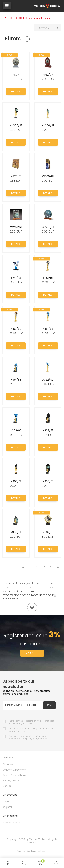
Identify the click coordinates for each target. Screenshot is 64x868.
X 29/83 (16, 278)
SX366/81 (48, 125)
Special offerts (11, 823)
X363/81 (48, 431)
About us (8, 764)
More (29, 653)
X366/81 (16, 532)
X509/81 (48, 532)
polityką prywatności (37, 739)
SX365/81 (16, 125)
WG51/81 (16, 227)
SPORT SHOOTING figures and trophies (29, 18)
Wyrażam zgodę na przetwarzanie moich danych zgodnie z (29, 738)
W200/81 (48, 176)
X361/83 (48, 329)
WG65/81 (48, 227)
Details (16, 91)
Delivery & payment (14, 770)
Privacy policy (11, 781)
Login (6, 802)
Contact (8, 786)
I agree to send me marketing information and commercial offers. (31, 730)
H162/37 (48, 75)
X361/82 (16, 329)
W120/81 (16, 176)
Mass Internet (39, 851)
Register (7, 807)
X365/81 (48, 481)
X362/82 (48, 380)
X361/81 (48, 278)
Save (49, 705)
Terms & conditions (14, 775)
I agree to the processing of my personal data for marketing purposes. (31, 722)
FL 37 (16, 75)
